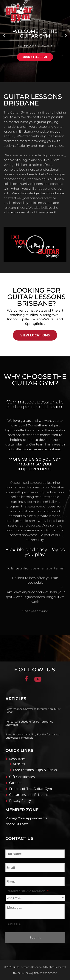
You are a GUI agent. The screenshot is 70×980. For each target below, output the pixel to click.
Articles (19, 764)
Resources (17, 759)
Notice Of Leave (17, 824)
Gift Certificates (22, 777)
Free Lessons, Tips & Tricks (35, 770)
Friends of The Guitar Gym (31, 789)
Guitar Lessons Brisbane (29, 795)
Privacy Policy (20, 801)
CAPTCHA (13, 924)
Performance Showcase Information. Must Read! (33, 710)
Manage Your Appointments (26, 818)
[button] (63, 9)
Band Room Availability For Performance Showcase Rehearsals (32, 736)
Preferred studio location (27, 891)
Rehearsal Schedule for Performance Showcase (29, 723)
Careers (15, 783)
